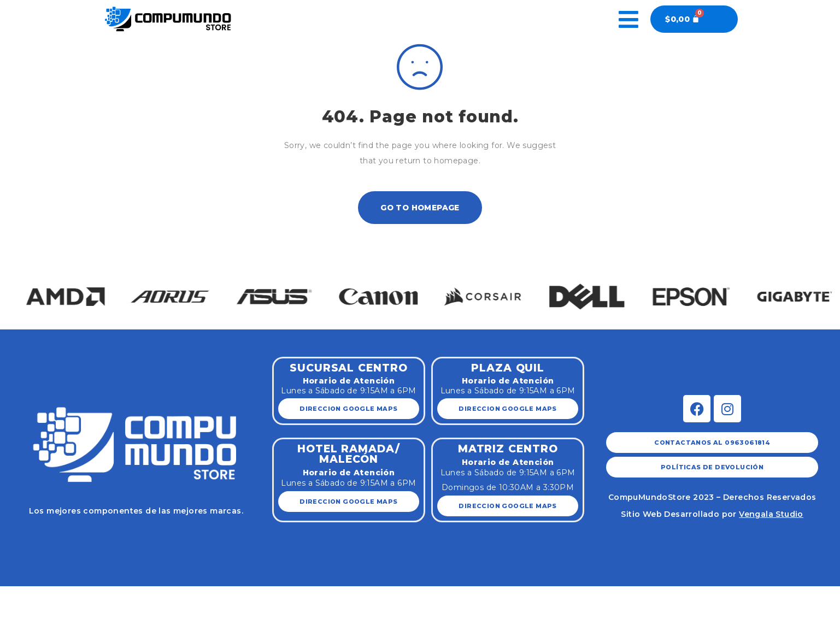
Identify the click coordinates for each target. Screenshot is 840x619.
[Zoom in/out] (110, 596)
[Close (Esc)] (15, 596)
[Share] (46, 596)
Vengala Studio (771, 514)
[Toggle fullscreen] (79, 596)
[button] (20, 285)
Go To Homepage (420, 208)
